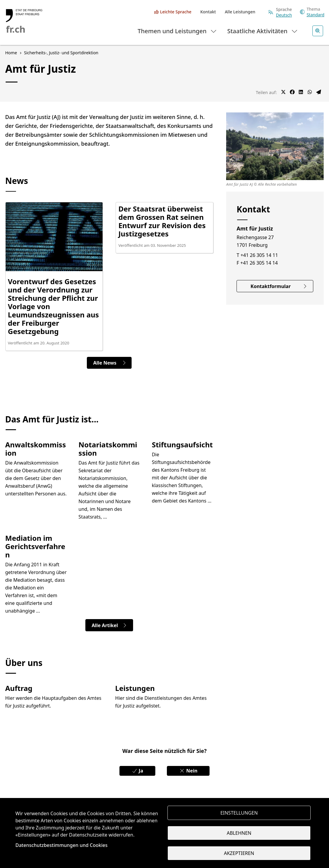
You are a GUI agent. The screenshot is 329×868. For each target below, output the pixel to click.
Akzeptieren (239, 853)
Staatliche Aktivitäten (263, 31)
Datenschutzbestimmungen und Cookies (62, 845)
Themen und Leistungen (177, 31)
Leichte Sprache (176, 12)
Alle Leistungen (240, 12)
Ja (137, 771)
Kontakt (208, 12)
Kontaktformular (279, 286)
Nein (188, 771)
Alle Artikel (109, 625)
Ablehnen (239, 833)
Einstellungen (239, 813)
